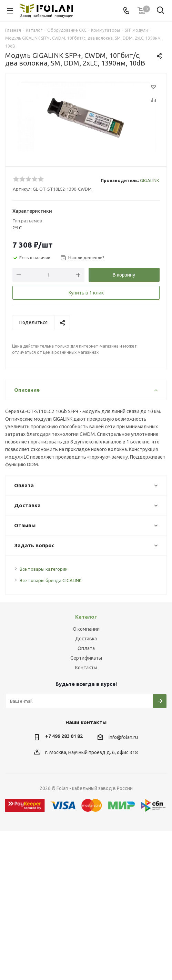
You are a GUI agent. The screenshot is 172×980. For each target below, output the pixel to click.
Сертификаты (86, 658)
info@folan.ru (123, 737)
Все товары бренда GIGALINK (51, 580)
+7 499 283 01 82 (64, 736)
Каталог (86, 617)
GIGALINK (150, 180)
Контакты (86, 668)
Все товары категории (44, 569)
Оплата (86, 648)
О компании (86, 629)
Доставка (86, 639)
